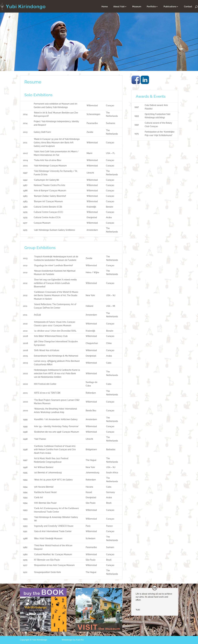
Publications (170, 7)
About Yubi (119, 7)
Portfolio (151, 7)
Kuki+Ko (80, 640)
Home (105, 7)
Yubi (138, 610)
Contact (188, 7)
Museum (137, 7)
